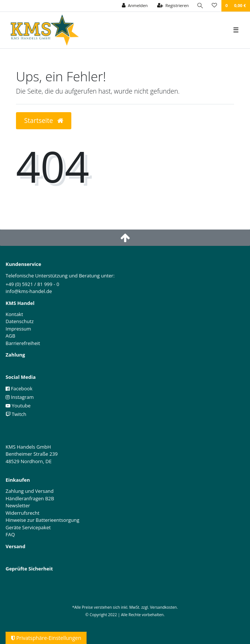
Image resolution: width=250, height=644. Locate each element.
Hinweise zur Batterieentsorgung (43, 520)
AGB (10, 336)
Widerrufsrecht (22, 513)
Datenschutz (20, 321)
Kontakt (14, 314)
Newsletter (18, 505)
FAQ (10, 534)
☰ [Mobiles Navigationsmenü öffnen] (236, 30)
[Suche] (200, 6)
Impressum (18, 329)
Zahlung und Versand (30, 491)
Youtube (18, 406)
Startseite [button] (44, 120)
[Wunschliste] (214, 6)
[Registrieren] (173, 6)
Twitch (16, 414)
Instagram (20, 397)
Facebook (19, 388)
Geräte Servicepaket (28, 527)
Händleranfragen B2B (30, 498)
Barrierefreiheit (23, 343)
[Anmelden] (135, 6)
